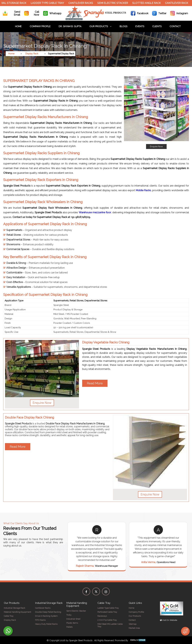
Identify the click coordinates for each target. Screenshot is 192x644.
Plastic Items (72, 623)
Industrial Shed (73, 619)
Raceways (102, 616)
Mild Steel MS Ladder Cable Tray (110, 625)
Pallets (69, 627)
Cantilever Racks (82, 3)
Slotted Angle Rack (148, 3)
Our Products (100, 26)
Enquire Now (156, 147)
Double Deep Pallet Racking (48, 612)
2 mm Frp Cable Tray (107, 620)
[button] (156, 113)
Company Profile (40, 26)
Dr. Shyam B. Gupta (70, 26)
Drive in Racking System (46, 616)
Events (140, 26)
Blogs (123, 26)
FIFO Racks (40, 620)
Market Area (134, 628)
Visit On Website (169, 620)
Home (18, 26)
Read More (95, 383)
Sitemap (133, 624)
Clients (157, 26)
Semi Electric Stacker (114, 3)
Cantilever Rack (178, 3)
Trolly (69, 615)
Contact (175, 26)
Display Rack (32, 54)
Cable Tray (9, 616)
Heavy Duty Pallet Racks (46, 624)
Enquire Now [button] (42, 403)
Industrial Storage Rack (15, 608)
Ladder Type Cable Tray (49, 3)
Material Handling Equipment (17, 612)
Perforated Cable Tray (107, 612)
